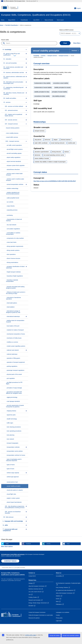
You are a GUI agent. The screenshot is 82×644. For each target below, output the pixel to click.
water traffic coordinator (41, 143)
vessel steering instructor (58, 143)
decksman (37, 155)
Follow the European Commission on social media (41, 615)
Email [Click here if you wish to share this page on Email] (68, 544)
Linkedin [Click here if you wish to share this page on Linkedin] (48, 544)
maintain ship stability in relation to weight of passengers (50, 162)
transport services (52, 56)
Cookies (58, 615)
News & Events (49, 20)
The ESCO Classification (12, 25)
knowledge (36, 56)
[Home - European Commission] (11, 7)
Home (2, 25)
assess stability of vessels (42, 158)
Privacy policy (59, 618)
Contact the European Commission (37, 612)
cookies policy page (30, 635)
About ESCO (12, 20)
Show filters (77, 43)
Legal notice (59, 621)
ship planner (38, 140)
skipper (56, 140)
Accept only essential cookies (71, 636)
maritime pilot (71, 143)
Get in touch (60, 20)
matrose (66, 152)
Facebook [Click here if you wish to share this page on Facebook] (28, 544)
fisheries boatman (66, 140)
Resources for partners (34, 618)
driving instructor (56, 152)
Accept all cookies (55, 636)
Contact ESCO (32, 576)
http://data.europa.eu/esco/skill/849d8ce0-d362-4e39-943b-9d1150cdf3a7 (55, 181)
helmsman (48, 140)
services (43, 56)
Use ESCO (36, 20)
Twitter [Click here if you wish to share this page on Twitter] (7, 544)
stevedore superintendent (42, 152)
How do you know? (32, 1)
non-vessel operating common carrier (54, 155)
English (77, 8)
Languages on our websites (63, 612)
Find (65, 43)
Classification (24, 20)
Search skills (5, 40)
